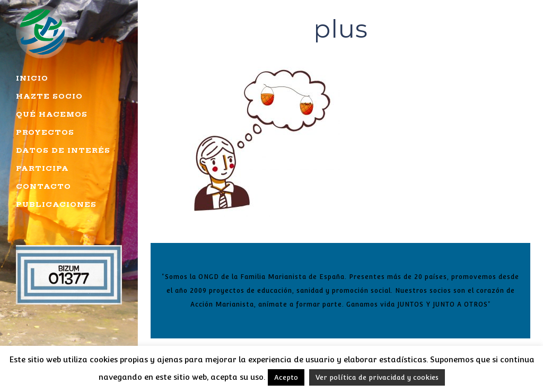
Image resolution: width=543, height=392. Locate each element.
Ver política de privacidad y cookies (377, 377)
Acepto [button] (286, 377)
